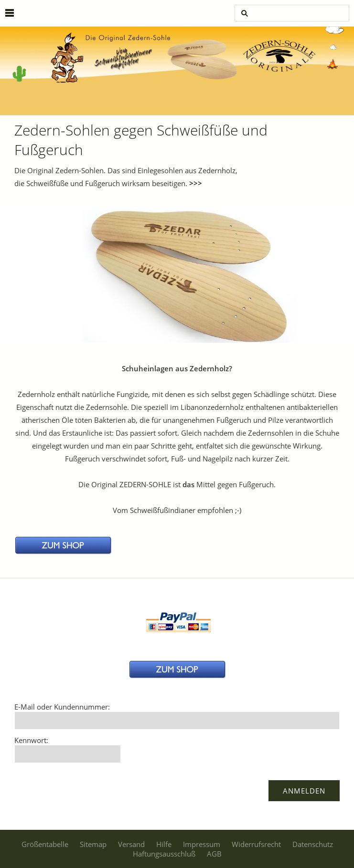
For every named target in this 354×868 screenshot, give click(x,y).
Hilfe (164, 844)
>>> (196, 183)
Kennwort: (31, 740)
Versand (131, 844)
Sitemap (93, 844)
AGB (214, 854)
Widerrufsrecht (256, 844)
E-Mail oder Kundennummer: (62, 707)
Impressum (202, 844)
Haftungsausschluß (164, 854)
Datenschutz (313, 844)
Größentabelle (45, 844)
